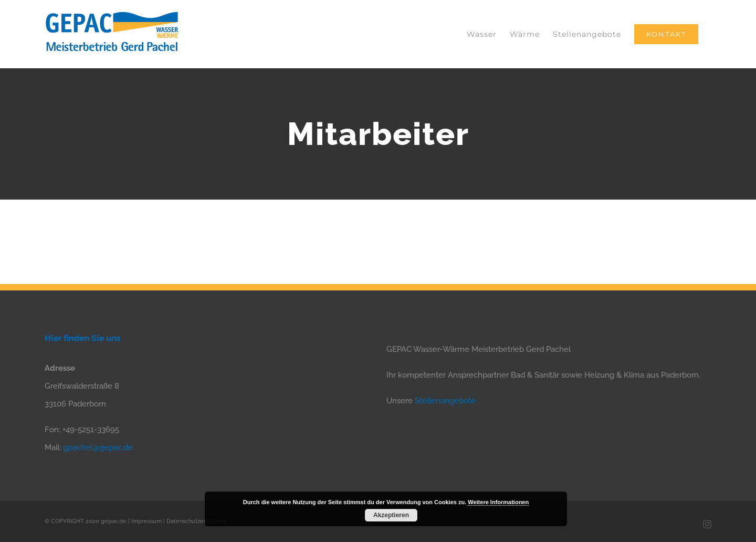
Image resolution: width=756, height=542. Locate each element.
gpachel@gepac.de (98, 447)
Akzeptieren (391, 515)
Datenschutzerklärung (196, 521)
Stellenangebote (445, 401)
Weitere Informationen (498, 502)
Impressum (146, 521)
